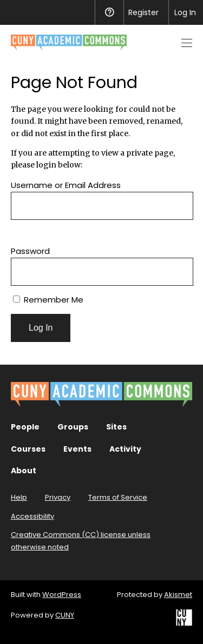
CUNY (65, 615)
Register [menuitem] (143, 12)
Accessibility (32, 516)
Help (19, 497)
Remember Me (48, 300)
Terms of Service (118, 497)
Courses (28, 449)
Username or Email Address (66, 185)
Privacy (58, 497)
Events (77, 449)
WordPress (62, 595)
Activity (125, 449)
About (24, 471)
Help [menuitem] (109, 12)
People (25, 427)
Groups (73, 427)
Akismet (178, 595)
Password (30, 251)
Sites (116, 427)
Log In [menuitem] (185, 12)
